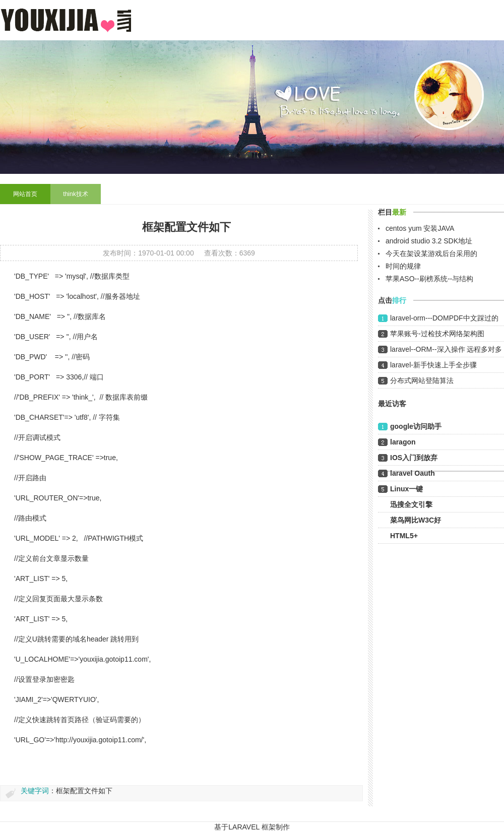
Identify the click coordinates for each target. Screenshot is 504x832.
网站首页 (25, 194)
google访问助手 (416, 426)
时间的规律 (403, 266)
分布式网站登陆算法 (422, 380)
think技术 (75, 194)
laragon (403, 442)
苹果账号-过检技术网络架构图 (437, 334)
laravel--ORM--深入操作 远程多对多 (446, 349)
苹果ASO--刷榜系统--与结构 (429, 279)
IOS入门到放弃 (414, 458)
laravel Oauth (413, 473)
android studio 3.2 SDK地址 (429, 241)
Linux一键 (406, 489)
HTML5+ (404, 536)
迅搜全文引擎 (411, 504)
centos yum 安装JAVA (420, 228)
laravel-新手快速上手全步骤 (433, 365)
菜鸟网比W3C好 (416, 520)
